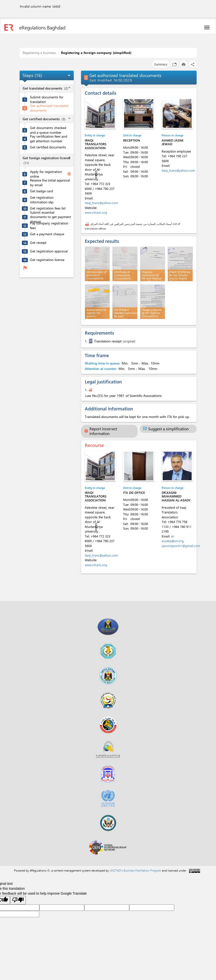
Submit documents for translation (47, 99)
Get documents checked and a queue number (48, 130)
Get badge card (42, 191)
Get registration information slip (42, 200)
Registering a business (39, 53)
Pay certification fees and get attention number (49, 139)
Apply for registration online (46, 174)
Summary (161, 64)
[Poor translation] (18, 900)
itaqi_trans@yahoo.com (101, 203)
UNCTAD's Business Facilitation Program (135, 870)
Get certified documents (48, 147)
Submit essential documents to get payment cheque (50, 217)
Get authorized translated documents (49, 108)
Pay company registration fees (49, 226)
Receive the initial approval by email (50, 183)
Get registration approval (49, 251)
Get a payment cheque (47, 234)
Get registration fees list (48, 208)
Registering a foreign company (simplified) (96, 53)
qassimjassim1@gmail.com (181, 546)
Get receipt (38, 243)
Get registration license (47, 260)
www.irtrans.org (96, 212)
